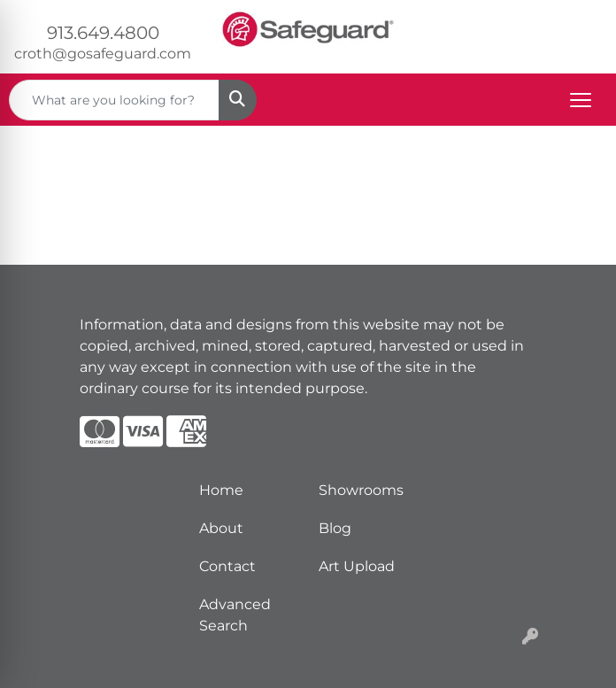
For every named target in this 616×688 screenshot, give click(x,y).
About (221, 528)
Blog (335, 528)
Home (221, 490)
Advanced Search (235, 615)
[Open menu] (581, 100)
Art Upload (357, 566)
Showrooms (361, 490)
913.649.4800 (103, 33)
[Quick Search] (114, 100)
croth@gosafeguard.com (103, 54)
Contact (227, 566)
